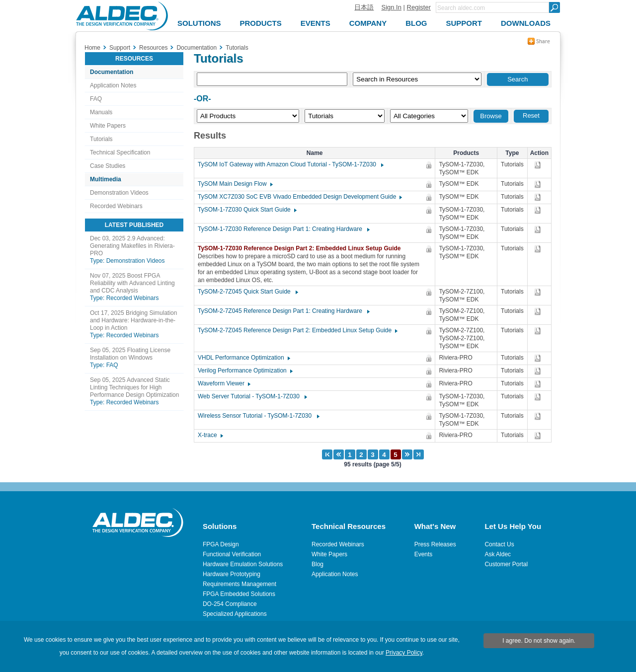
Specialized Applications (235, 614)
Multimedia (106, 179)
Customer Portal (506, 564)
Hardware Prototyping (232, 574)
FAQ (96, 99)
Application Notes (113, 85)
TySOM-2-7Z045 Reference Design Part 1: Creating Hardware (283, 311)
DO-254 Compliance (230, 604)
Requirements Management (239, 584)
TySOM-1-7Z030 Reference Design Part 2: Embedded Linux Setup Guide (302, 248)
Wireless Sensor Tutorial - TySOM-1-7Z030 (258, 416)
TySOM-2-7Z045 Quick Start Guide (247, 292)
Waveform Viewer (224, 383)
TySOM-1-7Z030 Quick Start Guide (247, 210)
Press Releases (435, 544)
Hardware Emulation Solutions (243, 564)
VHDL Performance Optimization (243, 358)
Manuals (101, 112)
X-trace (210, 435)
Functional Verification (232, 554)
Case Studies (108, 166)
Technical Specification (120, 152)
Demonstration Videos (119, 193)
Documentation (112, 72)
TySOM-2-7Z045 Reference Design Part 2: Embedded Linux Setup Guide (297, 330)
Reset (531, 115)
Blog (318, 564)
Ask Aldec (498, 554)
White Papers (108, 126)
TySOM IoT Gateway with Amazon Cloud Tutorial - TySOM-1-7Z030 (290, 164)
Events (424, 554)
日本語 (364, 7)
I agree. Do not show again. (539, 641)
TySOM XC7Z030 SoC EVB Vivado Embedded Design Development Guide (299, 197)
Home (92, 48)
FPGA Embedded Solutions (239, 594)
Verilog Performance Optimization (245, 371)
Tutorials (101, 139)
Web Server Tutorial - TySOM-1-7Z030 (252, 396)
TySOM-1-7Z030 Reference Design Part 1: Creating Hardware (283, 229)
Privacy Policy (404, 653)
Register (419, 7)
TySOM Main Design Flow (235, 184)
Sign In (391, 7)
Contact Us (499, 544)
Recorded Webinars (116, 206)
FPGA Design (221, 544)
